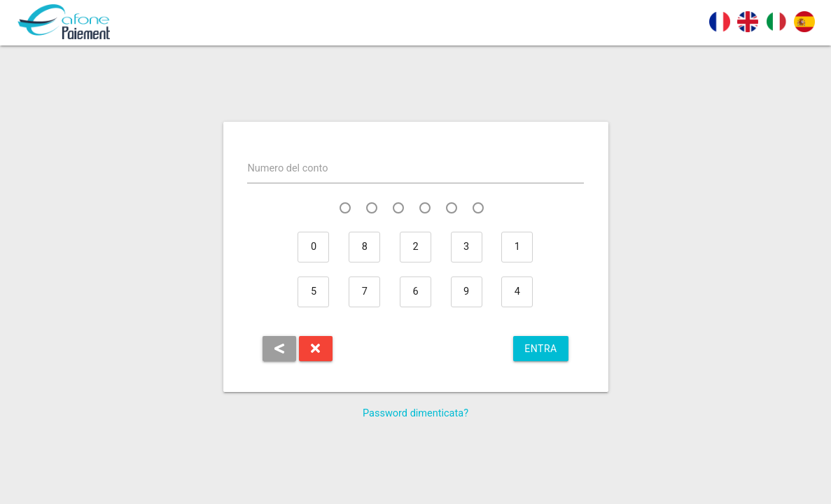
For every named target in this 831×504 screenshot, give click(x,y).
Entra (540, 349)
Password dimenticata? (415, 413)
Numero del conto (287, 168)
